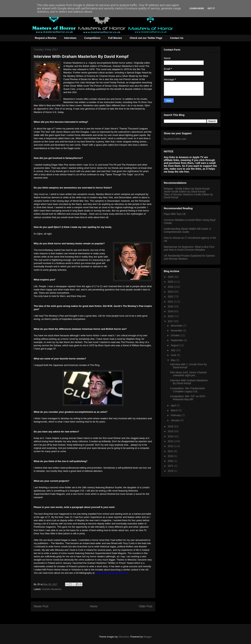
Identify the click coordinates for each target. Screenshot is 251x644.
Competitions (92, 38)
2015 (171, 431)
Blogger (147, 637)
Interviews (70, 38)
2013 (171, 441)
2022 (171, 297)
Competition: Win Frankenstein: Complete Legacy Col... (188, 390)
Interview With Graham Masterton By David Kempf (189, 382)
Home (94, 606)
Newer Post (41, 606)
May (173, 360)
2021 (171, 302)
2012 (171, 446)
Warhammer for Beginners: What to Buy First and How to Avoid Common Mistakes (189, 248)
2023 (171, 292)
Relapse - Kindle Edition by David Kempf (187, 189)
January (176, 420)
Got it (211, 8)
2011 (171, 451)
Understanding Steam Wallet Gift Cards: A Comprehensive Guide (187, 230)
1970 (171, 471)
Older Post (146, 606)
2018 (171, 316)
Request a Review (46, 38)
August (175, 345)
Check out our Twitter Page (146, 38)
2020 (171, 306)
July (173, 350)
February (176, 415)
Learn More (197, 8)
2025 (171, 282)
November (177, 330)
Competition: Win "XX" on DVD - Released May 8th (188, 398)
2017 (171, 321)
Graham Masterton (52, 589)
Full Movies (115, 38)
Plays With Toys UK (175, 214)
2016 (171, 426)
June (174, 355)
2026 (171, 277)
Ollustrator (124, 637)
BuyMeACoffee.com (175, 139)
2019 (171, 311)
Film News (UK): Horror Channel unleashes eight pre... (188, 374)
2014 (171, 436)
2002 (171, 461)
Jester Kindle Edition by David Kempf (185, 192)
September (177, 340)
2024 (171, 287)
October (176, 335)
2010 (171, 456)
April (174, 405)
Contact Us (177, 38)
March (175, 410)
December (177, 326)
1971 (171, 466)
